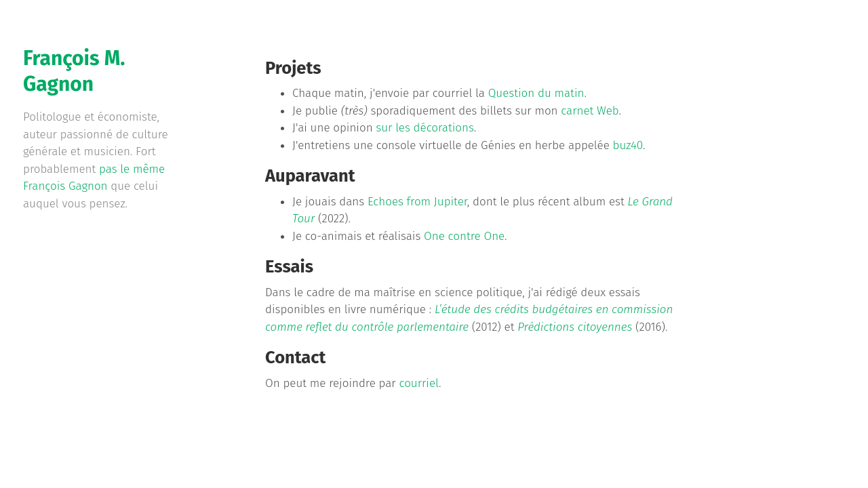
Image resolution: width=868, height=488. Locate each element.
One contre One (464, 236)
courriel (418, 383)
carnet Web (590, 111)
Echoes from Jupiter (417, 202)
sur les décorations (425, 128)
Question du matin (536, 93)
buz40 (628, 145)
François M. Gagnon (74, 71)
